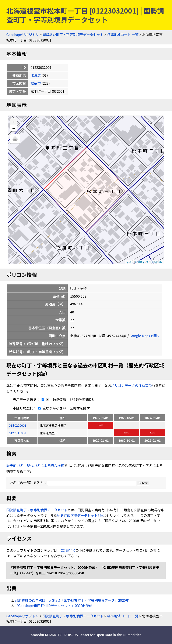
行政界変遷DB (81, 399)
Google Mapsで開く (145, 336)
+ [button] (14, 122)
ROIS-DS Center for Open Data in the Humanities (103, 635)
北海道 (36, 75)
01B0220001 (18, 425)
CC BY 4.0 (68, 550)
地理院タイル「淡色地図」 (149, 262)
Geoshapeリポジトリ (23, 34)
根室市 (36, 83)
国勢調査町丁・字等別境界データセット (73, 34)
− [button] (14, 128)
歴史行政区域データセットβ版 (80, 515)
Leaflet (130, 262)
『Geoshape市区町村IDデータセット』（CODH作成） (55, 605)
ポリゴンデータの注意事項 (131, 385)
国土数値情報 (53, 399)
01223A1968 (17, 433)
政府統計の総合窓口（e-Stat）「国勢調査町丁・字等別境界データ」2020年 (72, 600)
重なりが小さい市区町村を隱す (63, 408)
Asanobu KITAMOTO (47, 635)
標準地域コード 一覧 (123, 34)
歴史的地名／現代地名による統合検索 (35, 465)
